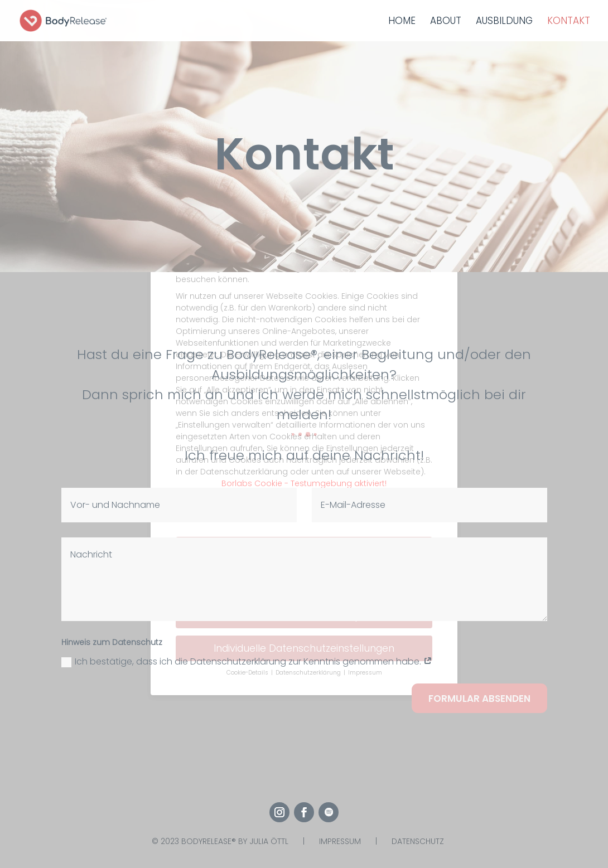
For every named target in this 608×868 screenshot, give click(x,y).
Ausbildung (504, 22)
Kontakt (569, 22)
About (446, 22)
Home (402, 22)
